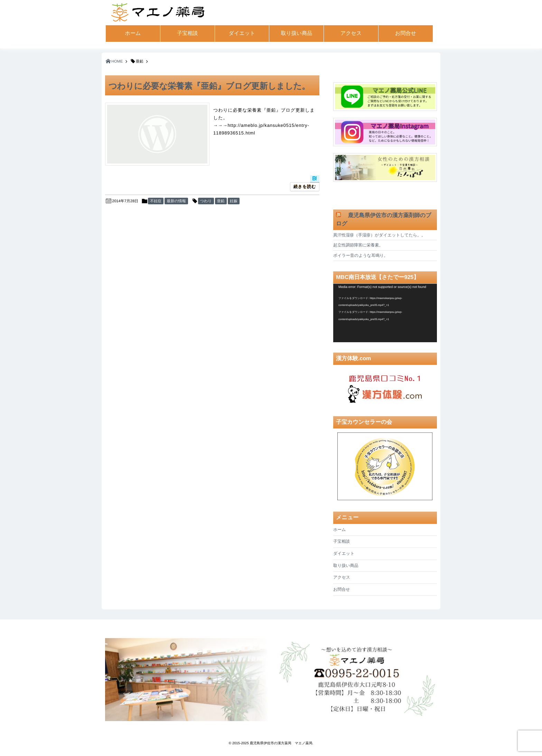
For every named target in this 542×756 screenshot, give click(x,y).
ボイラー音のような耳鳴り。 (361, 255)
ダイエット (242, 33)
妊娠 (234, 201)
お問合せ (406, 33)
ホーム (133, 33)
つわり (206, 201)
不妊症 (156, 201)
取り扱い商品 (296, 33)
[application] (385, 313)
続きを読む (305, 187)
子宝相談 (187, 33)
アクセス (351, 33)
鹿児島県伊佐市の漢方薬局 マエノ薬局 (281, 743)
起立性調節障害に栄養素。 (358, 245)
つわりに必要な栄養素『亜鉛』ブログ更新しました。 (209, 86)
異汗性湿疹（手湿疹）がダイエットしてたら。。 (379, 235)
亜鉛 (221, 201)
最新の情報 (176, 201)
